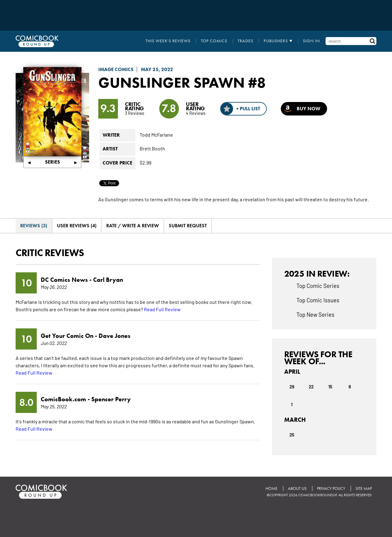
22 (311, 386)
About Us (297, 488)
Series (53, 162)
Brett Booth (152, 148)
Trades (245, 41)
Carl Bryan (108, 280)
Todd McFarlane (156, 134)
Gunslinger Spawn (171, 82)
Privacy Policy (331, 488)
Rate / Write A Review (133, 226)
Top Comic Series (318, 286)
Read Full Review (162, 309)
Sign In (311, 41)
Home (271, 488)
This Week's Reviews (168, 41)
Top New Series (315, 314)
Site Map (364, 488)
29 (292, 386)
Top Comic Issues (318, 300)
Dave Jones (115, 336)
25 (292, 434)
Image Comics (116, 69)
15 (330, 386)
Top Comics (214, 41)
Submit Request (188, 226)
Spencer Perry (111, 399)
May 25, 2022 (157, 69)
